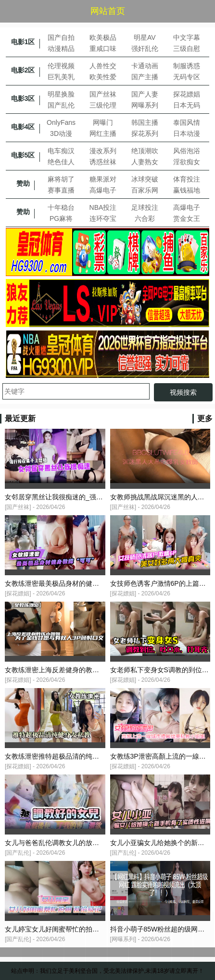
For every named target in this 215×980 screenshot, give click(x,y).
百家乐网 (145, 190)
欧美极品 (103, 37)
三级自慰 (187, 48)
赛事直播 (61, 190)
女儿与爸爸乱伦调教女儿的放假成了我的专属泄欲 (79, 843)
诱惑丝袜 (103, 162)
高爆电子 (103, 190)
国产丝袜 (103, 94)
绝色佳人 (61, 162)
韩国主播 (145, 122)
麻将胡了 (61, 179)
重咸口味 (103, 48)
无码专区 (187, 77)
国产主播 (145, 77)
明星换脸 (61, 94)
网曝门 (103, 122)
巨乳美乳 (61, 77)
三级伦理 (103, 105)
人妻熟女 (145, 162)
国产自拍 (61, 37)
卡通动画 (145, 66)
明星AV (145, 37)
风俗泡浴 (187, 151)
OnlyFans (61, 122)
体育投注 (187, 179)
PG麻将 (61, 218)
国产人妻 (145, 94)
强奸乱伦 (145, 48)
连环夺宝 (103, 218)
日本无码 (187, 105)
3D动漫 (61, 133)
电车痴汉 (61, 151)
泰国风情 (187, 122)
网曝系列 (145, 105)
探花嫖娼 (187, 94)
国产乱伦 (61, 105)
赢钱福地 (187, 190)
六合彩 (145, 218)
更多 (205, 418)
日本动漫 (187, 133)
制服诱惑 (187, 66)
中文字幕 (187, 37)
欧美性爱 (103, 77)
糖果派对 (103, 179)
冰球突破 (145, 179)
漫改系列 (103, 151)
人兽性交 (103, 66)
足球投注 (145, 207)
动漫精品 (61, 48)
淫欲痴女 (187, 162)
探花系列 (145, 133)
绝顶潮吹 (145, 151)
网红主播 (103, 133)
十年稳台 (61, 207)
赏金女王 (187, 218)
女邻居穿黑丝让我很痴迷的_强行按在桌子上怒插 (77, 497)
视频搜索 (183, 392)
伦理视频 (61, 66)
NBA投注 (103, 207)
